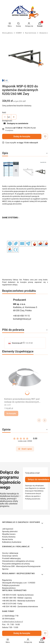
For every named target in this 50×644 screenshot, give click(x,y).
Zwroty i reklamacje (10, 553)
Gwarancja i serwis (10, 556)
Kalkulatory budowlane (12, 542)
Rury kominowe (31, 33)
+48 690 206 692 (9, 601)
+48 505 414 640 (9, 595)
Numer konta (8, 539)
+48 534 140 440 (9, 606)
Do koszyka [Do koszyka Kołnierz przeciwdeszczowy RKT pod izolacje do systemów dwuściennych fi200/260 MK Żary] (11, 413)
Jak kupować (8, 529)
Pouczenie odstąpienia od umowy (16, 564)
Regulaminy (7, 580)
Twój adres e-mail (32, 473)
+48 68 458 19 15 (21, 316)
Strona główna (7, 33)
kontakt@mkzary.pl (22, 319)
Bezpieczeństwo (9, 588)
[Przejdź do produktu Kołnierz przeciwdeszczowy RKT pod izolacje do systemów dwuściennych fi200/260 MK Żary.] (25, 377)
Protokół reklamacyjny (11, 558)
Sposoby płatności (10, 531)
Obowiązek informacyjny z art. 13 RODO (19, 583)
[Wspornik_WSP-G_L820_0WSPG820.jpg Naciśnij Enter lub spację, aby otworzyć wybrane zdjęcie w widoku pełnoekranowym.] (25, 57)
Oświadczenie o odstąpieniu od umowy (18, 561)
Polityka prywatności (11, 585)
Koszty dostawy (9, 537)
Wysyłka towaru (9, 534)
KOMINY (19, 33)
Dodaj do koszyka (22, 136)
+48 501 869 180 (9, 598)
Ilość (4, 112)
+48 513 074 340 (9, 604)
